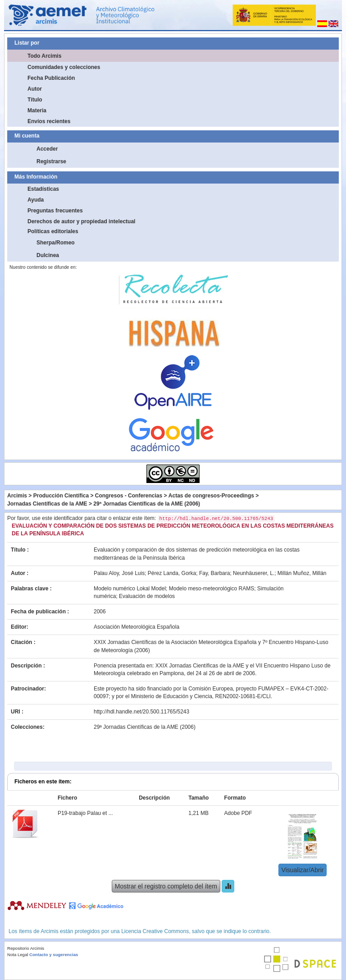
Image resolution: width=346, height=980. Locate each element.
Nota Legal (18, 955)
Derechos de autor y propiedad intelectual (81, 221)
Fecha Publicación (51, 78)
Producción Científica (61, 496)
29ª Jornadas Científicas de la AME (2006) (147, 504)
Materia (37, 110)
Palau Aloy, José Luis (119, 573)
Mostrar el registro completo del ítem (166, 886)
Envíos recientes (49, 121)
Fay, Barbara (214, 573)
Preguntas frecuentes (55, 211)
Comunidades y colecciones (64, 67)
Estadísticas (43, 189)
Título (35, 100)
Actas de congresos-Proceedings (211, 496)
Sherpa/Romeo (56, 243)
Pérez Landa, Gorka (172, 573)
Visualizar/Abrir (303, 870)
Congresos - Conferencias (129, 496)
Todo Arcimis (44, 56)
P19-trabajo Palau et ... (85, 813)
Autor (35, 89)
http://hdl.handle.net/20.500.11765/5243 (141, 712)
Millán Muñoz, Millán (302, 573)
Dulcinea (48, 255)
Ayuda (36, 200)
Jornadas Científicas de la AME (47, 504)
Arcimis (17, 496)
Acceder (47, 149)
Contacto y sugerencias (54, 955)
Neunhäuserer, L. (254, 573)
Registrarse (51, 161)
